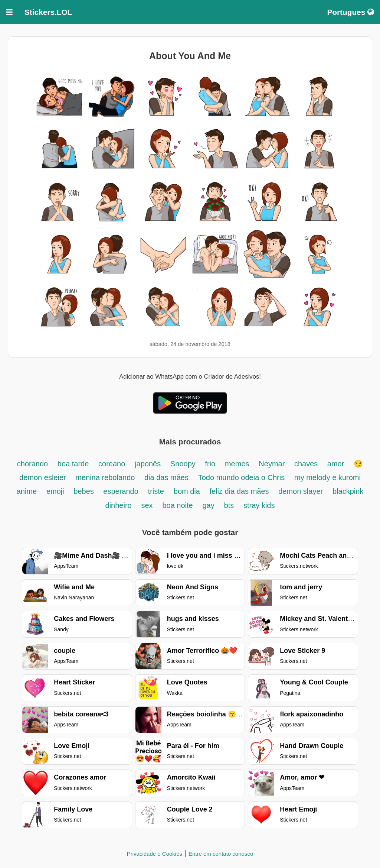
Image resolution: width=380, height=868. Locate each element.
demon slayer (301, 491)
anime (27, 491)
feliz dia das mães (240, 491)
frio (210, 464)
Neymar (273, 464)
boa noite (177, 505)
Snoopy (184, 464)
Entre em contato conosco (221, 854)
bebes (85, 491)
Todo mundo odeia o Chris (241, 477)
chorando (34, 464)
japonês (148, 464)
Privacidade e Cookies (155, 854)
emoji (56, 491)
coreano (112, 464)
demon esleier (44, 477)
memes (237, 464)
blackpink (348, 491)
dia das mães (166, 477)
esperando (121, 491)
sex (147, 505)
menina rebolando (106, 477)
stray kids (259, 505)
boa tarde (73, 464)
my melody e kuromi (327, 477)
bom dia (188, 491)
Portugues (350, 12)
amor (336, 464)
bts (229, 505)
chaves (307, 464)
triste (156, 491)
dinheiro (119, 505)
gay (208, 505)
